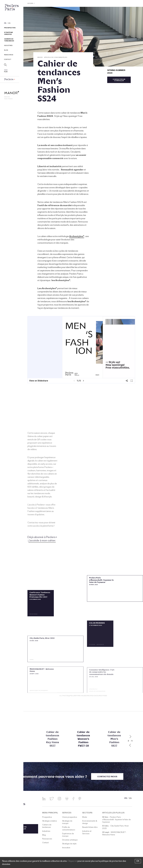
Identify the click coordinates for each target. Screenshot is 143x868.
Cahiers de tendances (9, 40)
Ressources (9, 55)
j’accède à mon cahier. (42, 541)
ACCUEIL (31, 4)
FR (5, 24)
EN (9, 24)
